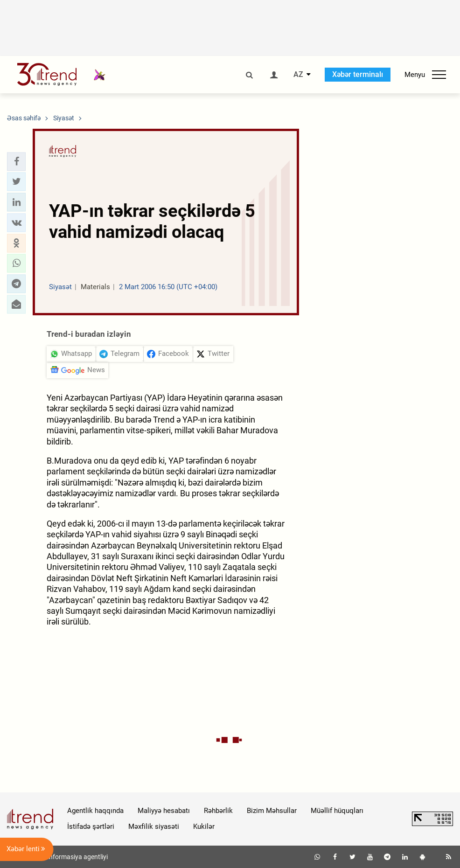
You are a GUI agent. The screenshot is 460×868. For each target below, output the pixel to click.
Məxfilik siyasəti (154, 826)
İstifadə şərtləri (91, 826)
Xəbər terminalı (358, 74)
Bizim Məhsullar (272, 811)
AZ (298, 75)
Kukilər (204, 826)
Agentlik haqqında (95, 811)
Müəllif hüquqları (337, 811)
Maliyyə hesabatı (164, 811)
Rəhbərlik (218, 811)
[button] (16, 161)
